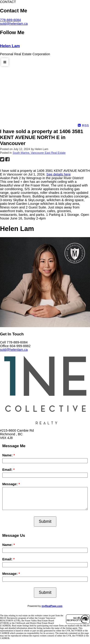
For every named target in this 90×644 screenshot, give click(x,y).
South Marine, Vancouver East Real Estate (39, 153)
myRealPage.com (52, 606)
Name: (8, 455)
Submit (45, 521)
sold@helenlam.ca (14, 24)
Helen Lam (10, 46)
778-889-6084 (10, 20)
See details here (59, 174)
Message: (10, 484)
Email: (8, 470)
